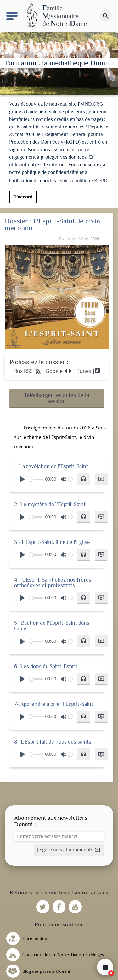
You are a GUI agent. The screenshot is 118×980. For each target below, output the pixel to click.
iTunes (88, 369)
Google (59, 369)
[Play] (22, 477)
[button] (57, 396)
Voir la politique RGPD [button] (83, 181)
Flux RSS (28, 369)
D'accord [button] (23, 197)
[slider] (36, 478)
